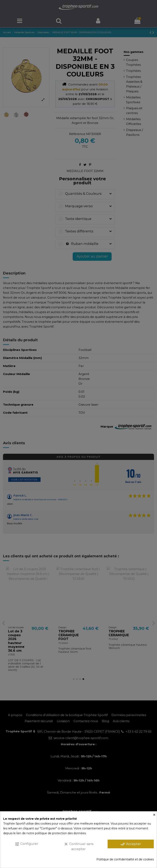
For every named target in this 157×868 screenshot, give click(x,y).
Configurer (26, 844)
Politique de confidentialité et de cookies (125, 859)
